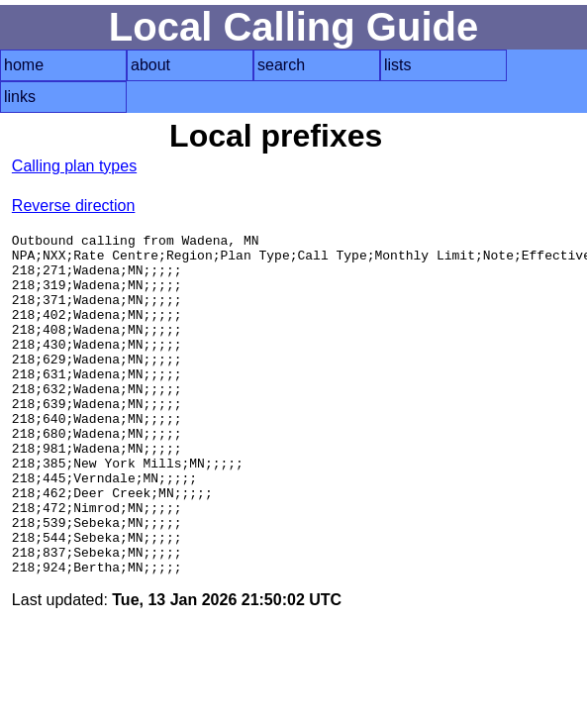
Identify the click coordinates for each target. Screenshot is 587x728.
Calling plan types (74, 166)
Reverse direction (74, 206)
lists (398, 65)
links (20, 97)
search (281, 65)
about (150, 65)
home (24, 65)
